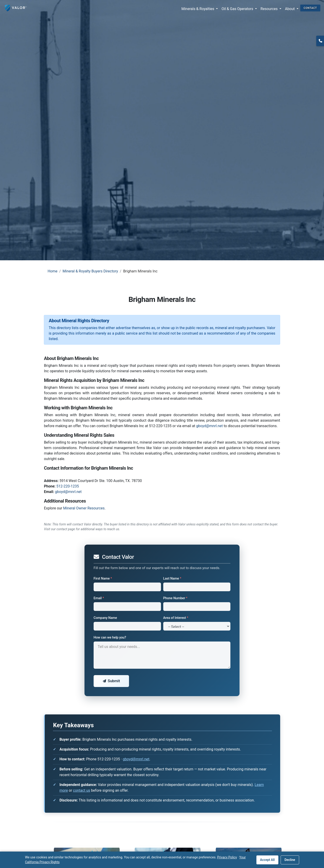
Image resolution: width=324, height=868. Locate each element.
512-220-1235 (68, 486)
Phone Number (175, 598)
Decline (290, 860)
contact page (66, 529)
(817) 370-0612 (320, 47)
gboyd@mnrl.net (209, 426)
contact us (82, 790)
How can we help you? (110, 638)
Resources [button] (270, 9)
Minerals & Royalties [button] (198, 9)
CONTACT (310, 8)
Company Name (105, 618)
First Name (103, 579)
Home (52, 271)
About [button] (290, 9)
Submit (111, 681)
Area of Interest (176, 618)
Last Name (172, 579)
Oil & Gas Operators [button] (238, 9)
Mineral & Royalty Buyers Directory (90, 271)
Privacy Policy (227, 857)
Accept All (267, 860)
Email (99, 598)
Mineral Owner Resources (84, 508)
